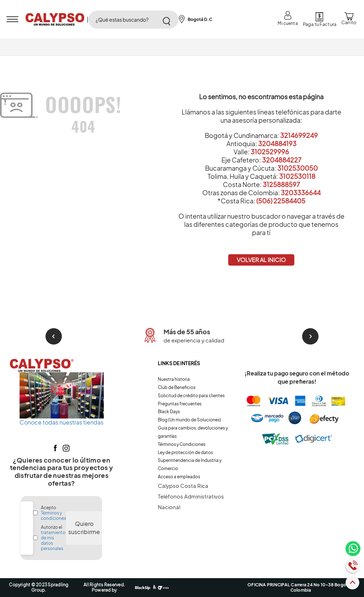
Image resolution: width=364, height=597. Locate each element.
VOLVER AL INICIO (261, 260)
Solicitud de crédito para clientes (191, 396)
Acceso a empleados (179, 477)
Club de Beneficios (177, 387)
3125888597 (281, 184)
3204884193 (277, 143)
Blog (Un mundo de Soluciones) (189, 420)
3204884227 (282, 160)
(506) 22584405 (281, 201)
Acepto (53, 513)
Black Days (169, 412)
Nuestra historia (174, 379)
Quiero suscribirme (84, 528)
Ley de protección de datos (185, 452)
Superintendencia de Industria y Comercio (190, 464)
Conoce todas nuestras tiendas (61, 422)
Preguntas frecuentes (180, 404)
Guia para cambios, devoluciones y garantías (193, 432)
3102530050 (298, 168)
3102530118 (297, 176)
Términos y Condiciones (182, 444)
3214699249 (299, 135)
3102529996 (270, 152)
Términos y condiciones (53, 516)
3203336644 (301, 193)
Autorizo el (53, 538)
